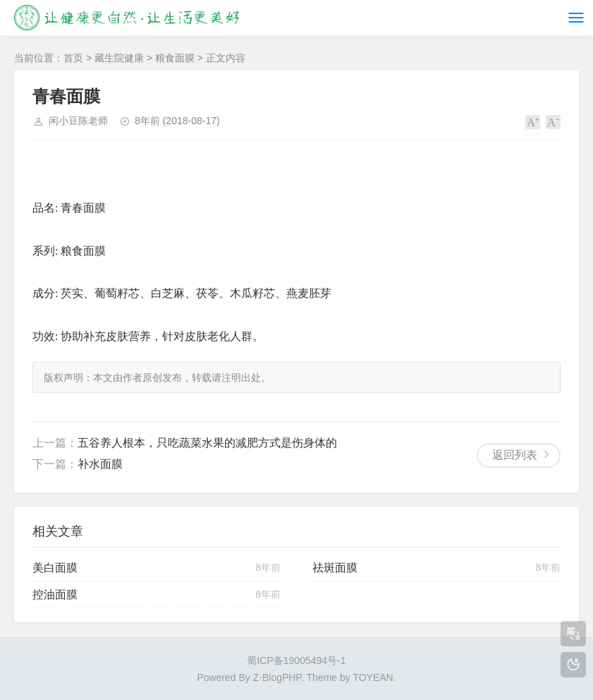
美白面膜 (55, 568)
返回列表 (515, 455)
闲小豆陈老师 (78, 121)
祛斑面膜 (335, 568)
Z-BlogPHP (277, 677)
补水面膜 (100, 464)
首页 (73, 58)
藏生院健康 (119, 58)
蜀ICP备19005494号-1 (296, 660)
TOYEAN (373, 677)
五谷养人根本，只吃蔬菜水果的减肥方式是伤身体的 (207, 443)
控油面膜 (55, 595)
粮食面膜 (175, 58)
